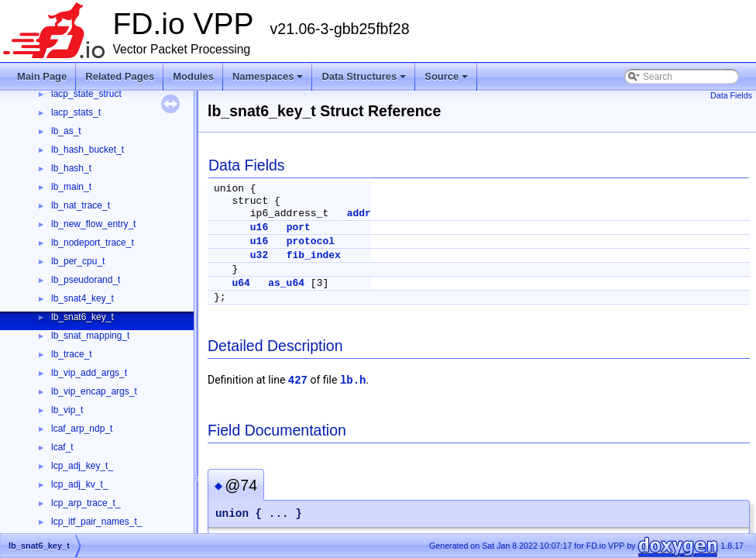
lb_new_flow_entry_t (93, 224)
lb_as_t (66, 131)
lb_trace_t (72, 354)
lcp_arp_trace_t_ (86, 503)
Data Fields (731, 95)
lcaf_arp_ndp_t (82, 429)
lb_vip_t (67, 410)
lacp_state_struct (86, 94)
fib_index (314, 255)
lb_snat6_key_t (82, 317)
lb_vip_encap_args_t (94, 391)
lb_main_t (71, 187)
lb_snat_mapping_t (90, 336)
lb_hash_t (71, 168)
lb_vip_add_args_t (89, 373)
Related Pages (120, 76)
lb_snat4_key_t (82, 298)
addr (359, 214)
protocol (311, 241)
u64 (241, 283)
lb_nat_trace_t (81, 205)
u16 (259, 227)
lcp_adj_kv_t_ (79, 484)
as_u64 (286, 283)
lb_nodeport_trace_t (93, 243)
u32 (259, 255)
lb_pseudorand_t (86, 280)
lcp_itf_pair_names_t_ (96, 522)
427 (298, 381)
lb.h (353, 381)
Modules (193, 76)
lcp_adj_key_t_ (82, 466)
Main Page (42, 76)
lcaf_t (62, 447)
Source (446, 76)
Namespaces (268, 76)
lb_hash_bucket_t (88, 150)
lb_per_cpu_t (78, 261)
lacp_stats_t (76, 112)
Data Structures (364, 76)
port (299, 227)
